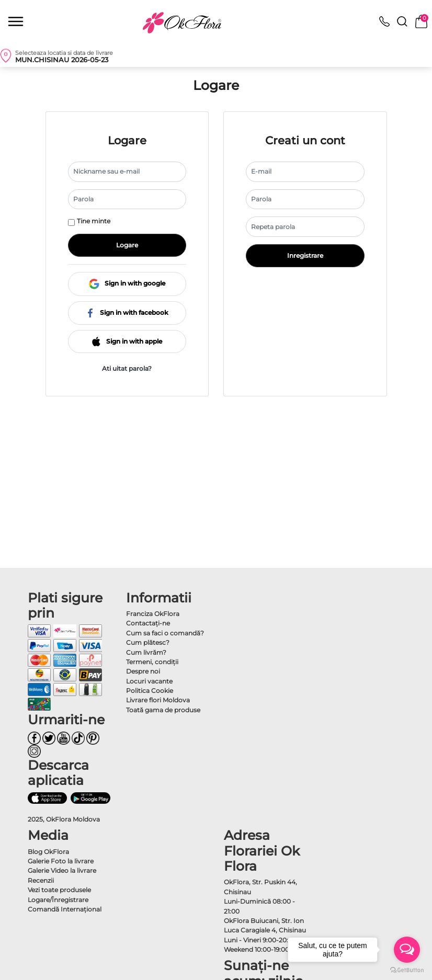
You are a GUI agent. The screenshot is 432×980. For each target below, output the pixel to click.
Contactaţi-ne (148, 623)
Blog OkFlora (48, 852)
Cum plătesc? (148, 642)
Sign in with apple (127, 341)
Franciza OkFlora (153, 614)
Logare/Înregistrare (58, 900)
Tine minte (94, 221)
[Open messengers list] (407, 950)
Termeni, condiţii (152, 662)
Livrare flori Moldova (158, 700)
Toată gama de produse (163, 710)
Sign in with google (127, 283)
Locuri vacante (149, 681)
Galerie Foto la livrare (61, 861)
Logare (127, 245)
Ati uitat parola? (127, 368)
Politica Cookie (150, 691)
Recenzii (41, 880)
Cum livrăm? (146, 652)
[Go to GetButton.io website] (407, 970)
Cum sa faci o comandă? (165, 633)
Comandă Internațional (65, 909)
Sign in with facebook (127, 312)
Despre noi (143, 671)
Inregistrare (305, 255)
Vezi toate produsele (59, 890)
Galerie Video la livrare (62, 870)
